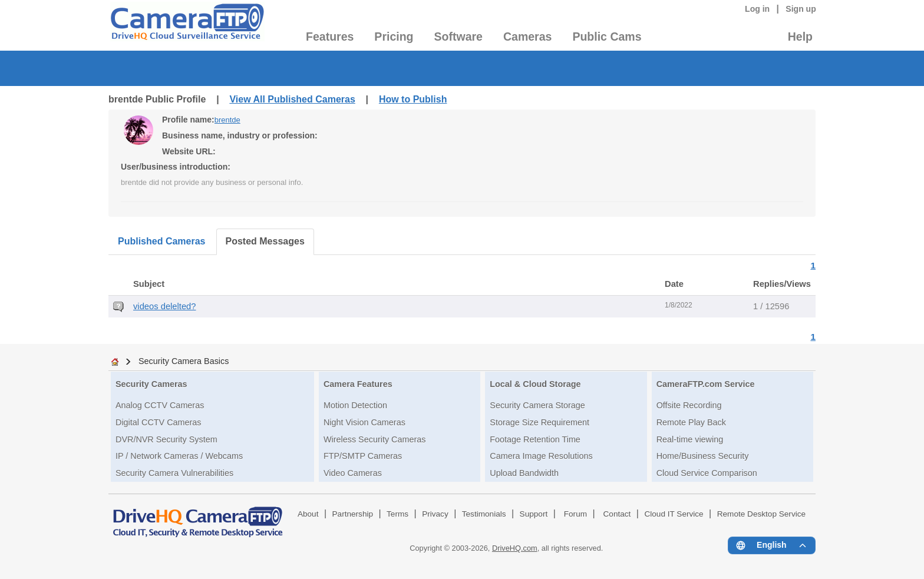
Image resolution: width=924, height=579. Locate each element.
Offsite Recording (689, 405)
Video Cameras (353, 473)
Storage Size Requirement (539, 422)
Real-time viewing (690, 439)
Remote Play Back (691, 422)
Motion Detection (355, 405)
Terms (397, 514)
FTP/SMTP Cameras (363, 456)
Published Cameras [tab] (162, 241)
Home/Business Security (703, 456)
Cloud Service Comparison (707, 473)
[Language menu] (772, 545)
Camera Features (358, 384)
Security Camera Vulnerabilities (174, 473)
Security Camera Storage (537, 405)
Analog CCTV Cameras (160, 405)
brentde (227, 120)
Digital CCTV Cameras (159, 422)
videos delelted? (165, 306)
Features (330, 37)
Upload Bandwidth (524, 473)
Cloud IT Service (674, 514)
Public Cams (607, 37)
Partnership (353, 514)
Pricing (394, 37)
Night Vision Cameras (364, 422)
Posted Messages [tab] (265, 241)
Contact (617, 514)
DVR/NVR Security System (166, 439)
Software (458, 37)
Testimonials (484, 514)
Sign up (801, 9)
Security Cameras (151, 384)
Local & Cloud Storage (535, 384)
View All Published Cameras (292, 99)
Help (800, 37)
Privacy (435, 514)
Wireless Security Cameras (375, 439)
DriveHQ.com (515, 548)
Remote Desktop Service (761, 514)
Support (534, 514)
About (308, 514)
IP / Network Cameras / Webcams (179, 456)
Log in (757, 9)
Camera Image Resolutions (541, 456)
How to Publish (413, 99)
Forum (575, 514)
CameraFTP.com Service (706, 384)
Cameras (527, 37)
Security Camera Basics (184, 361)
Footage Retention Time (535, 439)
